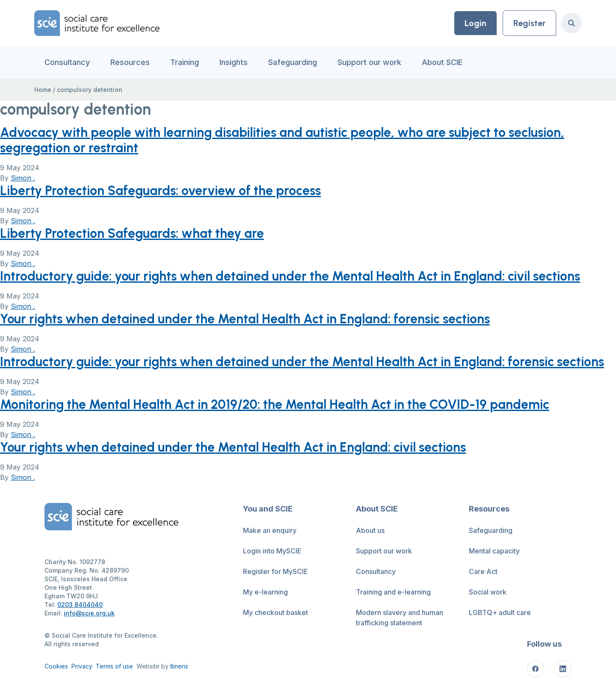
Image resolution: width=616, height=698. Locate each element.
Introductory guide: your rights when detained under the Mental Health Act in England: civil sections (290, 276)
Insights (234, 62)
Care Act (483, 571)
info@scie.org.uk (89, 613)
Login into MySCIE (272, 551)
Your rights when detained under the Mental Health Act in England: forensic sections (245, 319)
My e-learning (265, 592)
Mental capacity (494, 551)
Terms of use (114, 666)
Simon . (23, 178)
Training (185, 62)
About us (370, 530)
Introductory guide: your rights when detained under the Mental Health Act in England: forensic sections (302, 362)
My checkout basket (275, 612)
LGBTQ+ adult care (500, 612)
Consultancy (67, 62)
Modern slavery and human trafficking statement (400, 618)
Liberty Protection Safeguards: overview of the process (160, 191)
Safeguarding (293, 62)
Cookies (56, 666)
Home (43, 90)
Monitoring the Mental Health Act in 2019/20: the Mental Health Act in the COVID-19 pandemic (275, 404)
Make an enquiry (270, 530)
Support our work (369, 62)
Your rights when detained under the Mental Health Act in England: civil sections (233, 447)
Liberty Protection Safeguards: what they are (132, 233)
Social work (488, 592)
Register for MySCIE (275, 571)
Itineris (179, 666)
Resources (130, 62)
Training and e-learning (393, 592)
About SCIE (442, 62)
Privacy (82, 666)
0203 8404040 (80, 605)
